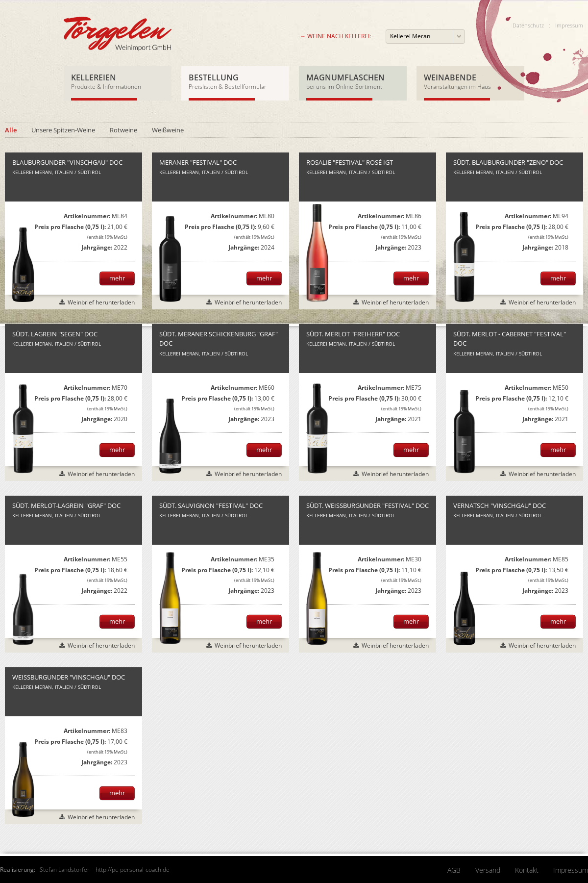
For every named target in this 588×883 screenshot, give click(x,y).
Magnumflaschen (353, 81)
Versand (488, 870)
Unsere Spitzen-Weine (63, 130)
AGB (454, 870)
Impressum (569, 25)
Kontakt (527, 870)
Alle (11, 130)
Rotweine (123, 130)
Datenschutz (528, 25)
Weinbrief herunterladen (101, 302)
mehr (117, 278)
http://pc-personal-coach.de (133, 870)
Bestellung (235, 81)
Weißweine (168, 130)
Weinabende (470, 81)
